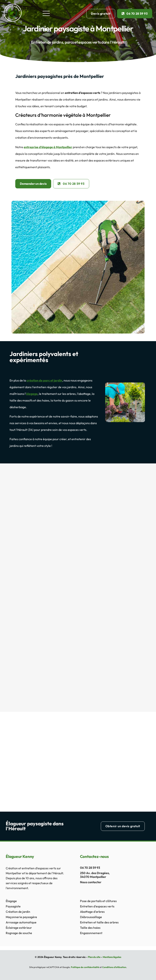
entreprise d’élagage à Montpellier (48, 147)
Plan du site (94, 957)
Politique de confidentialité (85, 967)
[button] (46, 14)
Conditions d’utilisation (114, 967)
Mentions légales (112, 957)
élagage (32, 394)
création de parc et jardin (44, 380)
